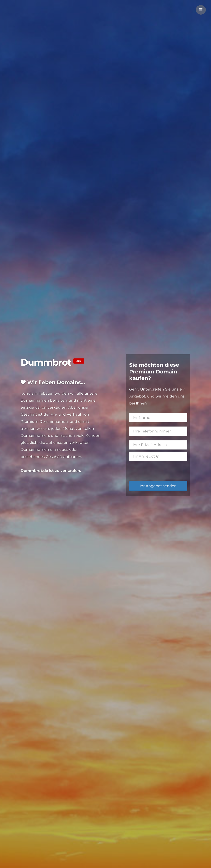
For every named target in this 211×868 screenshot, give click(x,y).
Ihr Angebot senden (158, 486)
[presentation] (161, 471)
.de (79, 361)
